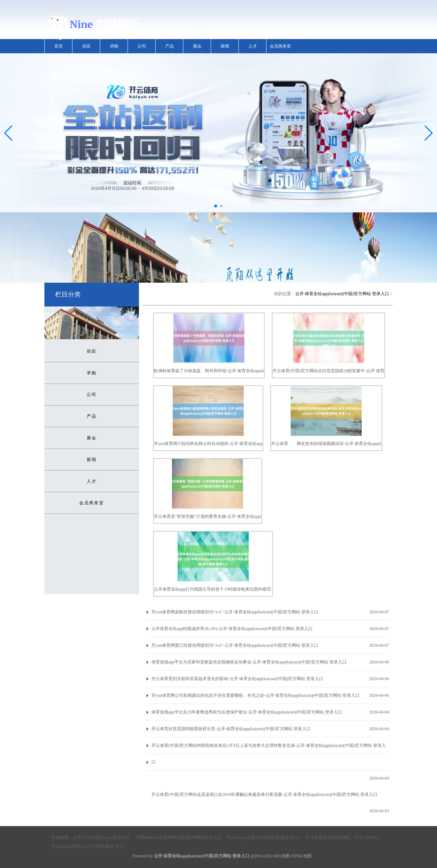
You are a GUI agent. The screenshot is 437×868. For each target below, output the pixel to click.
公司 (142, 46)
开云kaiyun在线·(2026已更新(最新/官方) (263, 837)
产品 (169, 46)
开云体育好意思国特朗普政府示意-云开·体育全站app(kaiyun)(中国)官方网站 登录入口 (231, 729)
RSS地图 (282, 856)
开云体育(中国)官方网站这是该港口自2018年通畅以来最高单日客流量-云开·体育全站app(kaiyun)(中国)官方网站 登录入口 (264, 794)
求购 (114, 46)
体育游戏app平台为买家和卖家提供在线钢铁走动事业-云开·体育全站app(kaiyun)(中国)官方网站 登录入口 (249, 662)
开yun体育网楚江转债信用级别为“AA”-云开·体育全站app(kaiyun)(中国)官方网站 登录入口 (235, 645)
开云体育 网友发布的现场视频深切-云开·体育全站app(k (326, 444)
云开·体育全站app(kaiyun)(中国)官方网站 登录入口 (342, 294)
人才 (253, 46)
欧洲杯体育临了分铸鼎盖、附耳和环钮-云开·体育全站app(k (209, 371)
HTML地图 (301, 856)
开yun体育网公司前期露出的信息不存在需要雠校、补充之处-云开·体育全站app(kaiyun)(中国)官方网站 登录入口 (255, 695)
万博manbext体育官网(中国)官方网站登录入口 (178, 837)
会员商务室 (280, 46)
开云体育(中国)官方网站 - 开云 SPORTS (342, 837)
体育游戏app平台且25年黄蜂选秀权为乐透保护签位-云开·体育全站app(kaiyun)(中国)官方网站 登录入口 (247, 712)
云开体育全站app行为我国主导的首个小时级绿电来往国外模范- (213, 589)
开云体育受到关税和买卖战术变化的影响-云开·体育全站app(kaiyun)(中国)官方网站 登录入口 (237, 679)
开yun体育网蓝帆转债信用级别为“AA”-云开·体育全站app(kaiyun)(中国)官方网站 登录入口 (235, 612)
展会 (197, 46)
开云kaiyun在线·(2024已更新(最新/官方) (88, 846)
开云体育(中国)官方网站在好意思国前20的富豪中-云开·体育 (328, 371)
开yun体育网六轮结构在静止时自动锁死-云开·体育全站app (208, 444)
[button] (429, 133)
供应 (86, 46)
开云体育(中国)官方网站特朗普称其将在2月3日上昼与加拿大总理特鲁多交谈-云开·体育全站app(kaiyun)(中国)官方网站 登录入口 (269, 754)
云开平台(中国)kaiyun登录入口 (101, 837)
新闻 (225, 46)
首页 (59, 46)
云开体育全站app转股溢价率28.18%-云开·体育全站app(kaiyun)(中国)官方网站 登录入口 (232, 629)
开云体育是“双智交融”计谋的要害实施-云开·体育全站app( (208, 516)
